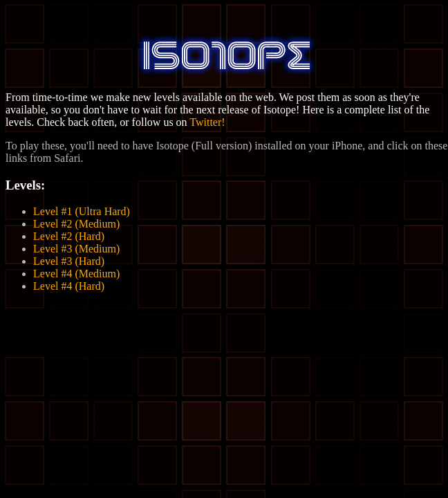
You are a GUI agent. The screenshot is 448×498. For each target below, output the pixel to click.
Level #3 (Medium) (76, 249)
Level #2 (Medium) (76, 224)
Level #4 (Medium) (76, 274)
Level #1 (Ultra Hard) (82, 211)
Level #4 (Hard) (69, 286)
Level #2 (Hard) (69, 236)
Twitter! (207, 122)
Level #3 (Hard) (69, 261)
